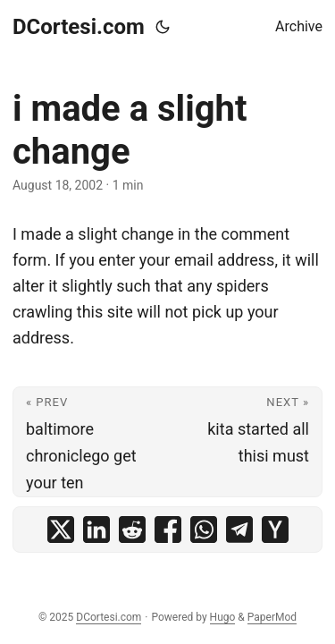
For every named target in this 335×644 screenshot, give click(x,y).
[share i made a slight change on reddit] (132, 530)
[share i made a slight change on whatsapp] (204, 530)
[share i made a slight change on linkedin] (96, 530)
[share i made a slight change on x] (61, 530)
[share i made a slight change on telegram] (239, 530)
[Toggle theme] (163, 27)
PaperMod (272, 617)
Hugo (223, 617)
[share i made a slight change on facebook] (168, 530)
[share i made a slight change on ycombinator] (275, 530)
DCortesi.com (79, 27)
